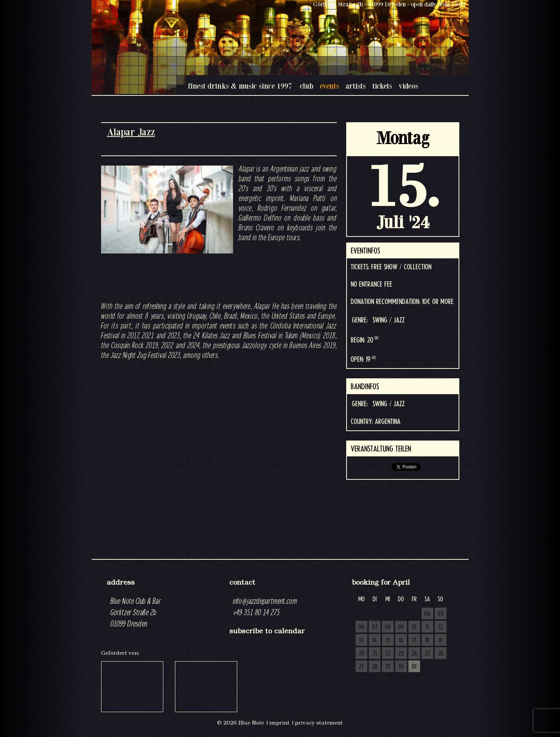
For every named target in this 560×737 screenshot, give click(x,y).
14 (374, 640)
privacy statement (319, 723)
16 (401, 640)
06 (361, 627)
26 (441, 654)
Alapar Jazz (131, 132)
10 (414, 627)
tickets (382, 86)
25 (427, 654)
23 (401, 654)
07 (375, 627)
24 (414, 654)
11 (427, 627)
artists (356, 86)
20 (361, 654)
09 (401, 627)
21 (375, 654)
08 (388, 627)
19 (440, 640)
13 (361, 640)
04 (427, 614)
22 (388, 654)
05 (440, 614)
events (329, 86)
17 (414, 640)
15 (388, 640)
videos (408, 86)
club (307, 86)
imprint (279, 723)
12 (441, 627)
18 (427, 640)
